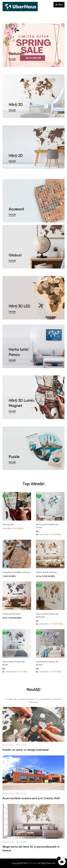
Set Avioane (8, 524)
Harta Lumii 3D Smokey (46, 572)
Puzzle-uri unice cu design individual (26, 750)
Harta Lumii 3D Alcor (12, 614)
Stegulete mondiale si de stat (16, 572)
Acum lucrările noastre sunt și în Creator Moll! (31, 798)
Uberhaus (33, 863)
